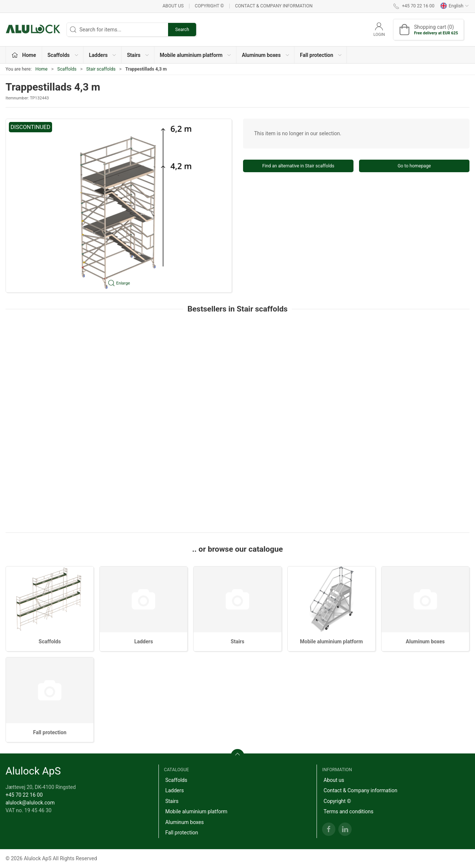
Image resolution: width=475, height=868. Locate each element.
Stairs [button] (139, 55)
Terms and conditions (348, 811)
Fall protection (49, 732)
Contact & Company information (274, 6)
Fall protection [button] (321, 55)
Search (182, 30)
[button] (119, 206)
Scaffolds (67, 69)
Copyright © (209, 6)
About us (173, 6)
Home (42, 69)
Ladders (143, 641)
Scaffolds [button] (63, 55)
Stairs (238, 641)
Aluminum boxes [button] (266, 55)
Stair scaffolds (101, 69)
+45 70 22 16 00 (24, 795)
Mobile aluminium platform (331, 641)
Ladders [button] (103, 55)
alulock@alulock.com (30, 803)
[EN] (33, 30)
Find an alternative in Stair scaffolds (298, 166)
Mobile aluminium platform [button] (196, 55)
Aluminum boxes (425, 641)
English (455, 6)
